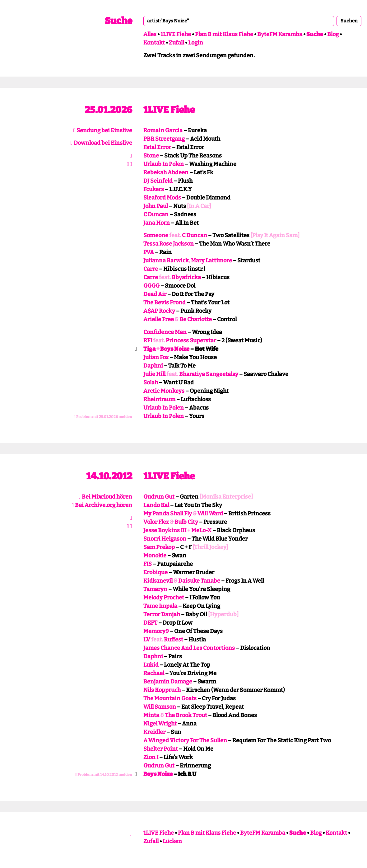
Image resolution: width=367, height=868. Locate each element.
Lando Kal (156, 505)
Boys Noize (175, 349)
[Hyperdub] (223, 614)
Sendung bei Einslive (103, 130)
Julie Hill (154, 374)
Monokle (155, 556)
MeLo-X (201, 530)
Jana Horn (157, 223)
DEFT (150, 623)
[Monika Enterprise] (226, 497)
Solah (151, 382)
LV (147, 640)
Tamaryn (155, 589)
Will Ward (210, 514)
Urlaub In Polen (164, 164)
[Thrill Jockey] (210, 547)
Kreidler (154, 732)
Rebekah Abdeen (166, 172)
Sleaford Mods (162, 198)
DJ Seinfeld (158, 181)
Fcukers (154, 189)
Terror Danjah (162, 614)
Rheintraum (159, 399)
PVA (149, 252)
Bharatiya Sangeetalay (209, 374)
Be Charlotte (196, 319)
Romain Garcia (163, 130)
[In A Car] (199, 206)
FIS (148, 564)
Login (196, 43)
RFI (148, 340)
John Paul (156, 206)
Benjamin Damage (168, 682)
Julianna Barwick (166, 260)
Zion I (151, 757)
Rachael (154, 673)
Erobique (156, 572)
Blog (333, 34)
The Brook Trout (186, 715)
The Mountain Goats (170, 698)
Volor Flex (156, 522)
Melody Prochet (164, 598)
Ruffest (174, 640)
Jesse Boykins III (165, 530)
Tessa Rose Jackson (169, 244)
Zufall (177, 43)
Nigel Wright (160, 724)
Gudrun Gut (159, 497)
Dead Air (155, 294)
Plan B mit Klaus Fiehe (224, 34)
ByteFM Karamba (280, 34)
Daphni (153, 366)
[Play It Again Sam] (275, 235)
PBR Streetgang (164, 139)
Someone (156, 235)
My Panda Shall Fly (168, 514)
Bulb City (186, 522)
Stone (151, 156)
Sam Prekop (159, 547)
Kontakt (154, 43)
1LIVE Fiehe (176, 34)
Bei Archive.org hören (102, 505)
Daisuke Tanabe (199, 581)
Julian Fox (156, 357)
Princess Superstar (191, 340)
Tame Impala (160, 606)
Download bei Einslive (101, 143)
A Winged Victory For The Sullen (185, 740)
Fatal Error (157, 147)
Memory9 (156, 631)
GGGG (151, 286)
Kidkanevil (158, 581)
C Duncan (156, 214)
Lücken (172, 841)
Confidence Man (165, 332)
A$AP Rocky (159, 311)
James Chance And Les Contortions (189, 648)
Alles (150, 34)
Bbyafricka (186, 277)
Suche (118, 21)
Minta (151, 715)
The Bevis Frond (165, 303)
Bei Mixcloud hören (105, 497)
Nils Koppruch (162, 690)
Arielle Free (159, 319)
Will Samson (160, 707)
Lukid (151, 665)
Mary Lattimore (211, 260)
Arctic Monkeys (164, 391)
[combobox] (239, 21)
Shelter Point (161, 749)
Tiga (149, 349)
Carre (151, 269)
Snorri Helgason (165, 539)
